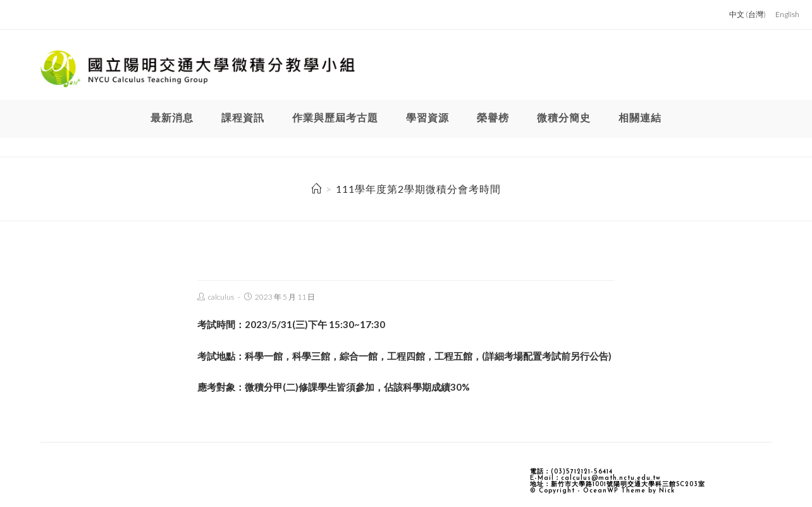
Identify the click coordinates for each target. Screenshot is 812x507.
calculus (221, 297)
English (787, 14)
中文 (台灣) (747, 14)
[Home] (317, 189)
